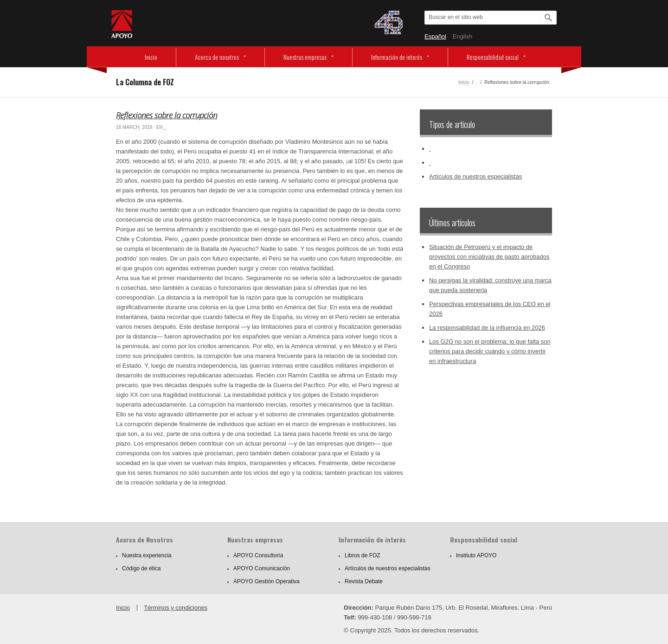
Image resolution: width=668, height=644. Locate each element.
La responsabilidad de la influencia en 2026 (487, 328)
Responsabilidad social (493, 57)
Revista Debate (364, 581)
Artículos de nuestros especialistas (475, 176)
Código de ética (141, 568)
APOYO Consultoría (258, 555)
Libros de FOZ (363, 555)
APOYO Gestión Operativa (267, 581)
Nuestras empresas (305, 57)
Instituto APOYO (476, 555)
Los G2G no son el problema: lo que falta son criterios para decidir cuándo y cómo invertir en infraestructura (490, 351)
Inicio (151, 57)
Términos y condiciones (176, 608)
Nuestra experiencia (147, 555)
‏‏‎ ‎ (477, 82)
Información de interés (397, 57)
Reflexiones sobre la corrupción (167, 115)
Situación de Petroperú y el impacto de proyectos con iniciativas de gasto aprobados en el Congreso (489, 257)
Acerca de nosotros (217, 57)
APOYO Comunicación (262, 568)
